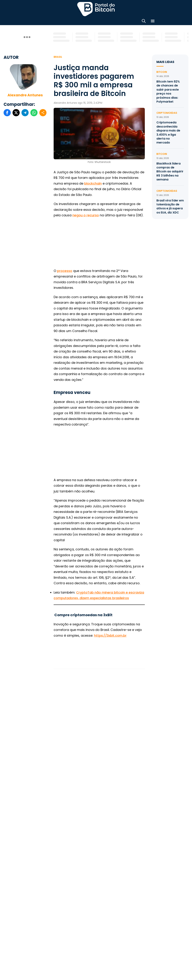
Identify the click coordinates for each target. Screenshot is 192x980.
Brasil (58, 57)
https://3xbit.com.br (110, 635)
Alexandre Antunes (25, 95)
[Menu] (153, 22)
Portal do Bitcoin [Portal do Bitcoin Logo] (96, 9)
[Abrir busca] (144, 22)
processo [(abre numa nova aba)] (65, 271)
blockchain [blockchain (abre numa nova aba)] (93, 183)
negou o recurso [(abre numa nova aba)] (86, 215)
